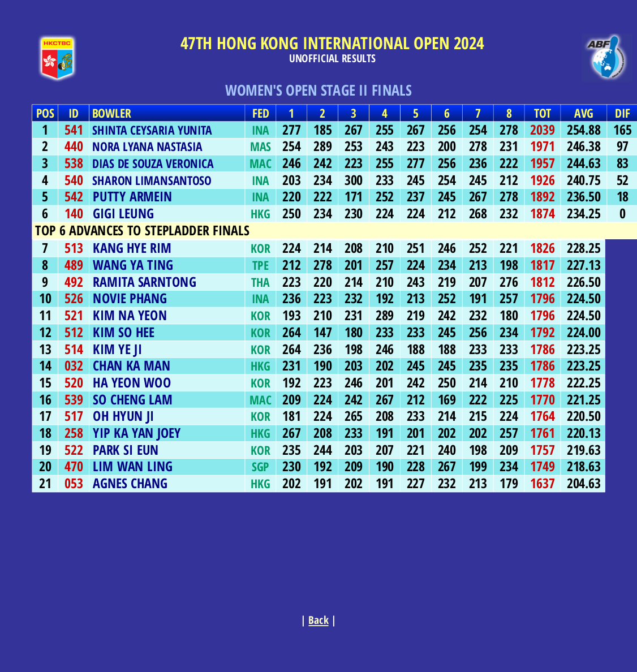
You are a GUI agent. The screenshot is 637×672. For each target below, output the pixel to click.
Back (318, 620)
